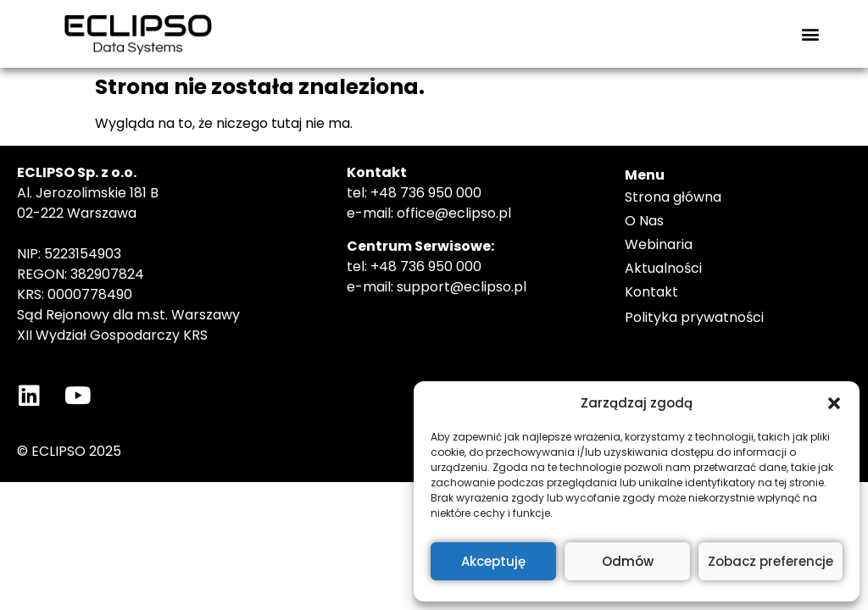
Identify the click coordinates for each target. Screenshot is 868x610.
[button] (834, 403)
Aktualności (663, 268)
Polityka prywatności (694, 317)
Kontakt (651, 292)
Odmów (628, 561)
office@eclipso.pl (454, 213)
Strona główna (673, 197)
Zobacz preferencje (771, 561)
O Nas (644, 221)
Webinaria (659, 244)
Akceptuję (493, 561)
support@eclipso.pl (462, 287)
